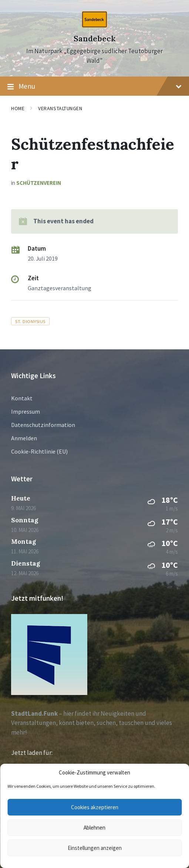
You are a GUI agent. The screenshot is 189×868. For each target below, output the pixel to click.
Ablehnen (94, 828)
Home (18, 108)
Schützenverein (39, 183)
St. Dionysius (30, 321)
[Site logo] (94, 26)
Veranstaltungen (60, 108)
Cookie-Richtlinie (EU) (39, 451)
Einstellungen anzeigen (95, 848)
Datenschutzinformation (43, 425)
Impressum (26, 411)
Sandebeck (95, 39)
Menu (94, 87)
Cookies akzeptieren (95, 807)
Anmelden (24, 438)
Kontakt (22, 398)
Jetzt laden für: (32, 753)
